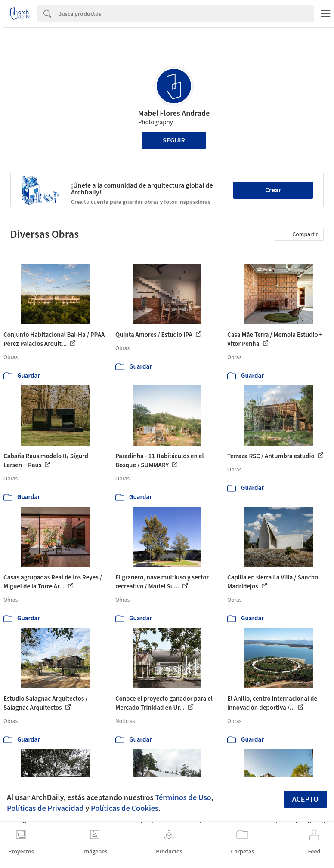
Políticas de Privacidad (45, 808)
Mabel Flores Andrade (174, 113)
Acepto (306, 799)
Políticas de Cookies (125, 808)
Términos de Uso (183, 797)
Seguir (174, 140)
